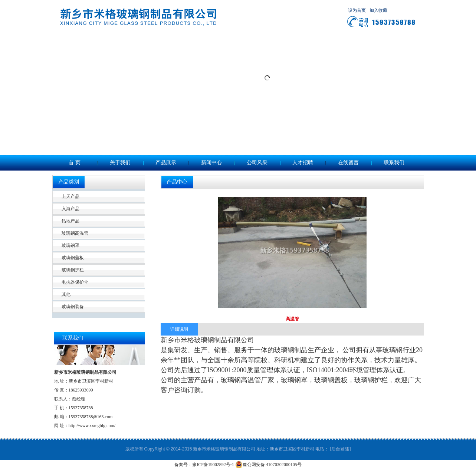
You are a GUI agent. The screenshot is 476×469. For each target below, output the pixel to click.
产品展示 (166, 163)
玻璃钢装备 (73, 307)
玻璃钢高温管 (75, 233)
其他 (66, 294)
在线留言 (348, 163)
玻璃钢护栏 (73, 270)
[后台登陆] (340, 449)
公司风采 (257, 163)
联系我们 (394, 163)
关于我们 (120, 163)
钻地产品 (70, 221)
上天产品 (70, 196)
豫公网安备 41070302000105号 (268, 465)
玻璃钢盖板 (73, 258)
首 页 (75, 163)
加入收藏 (378, 10)
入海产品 (70, 209)
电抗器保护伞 (75, 282)
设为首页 (357, 10)
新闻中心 (211, 163)
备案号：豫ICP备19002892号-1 (204, 465)
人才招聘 (303, 163)
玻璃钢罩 (70, 245)
